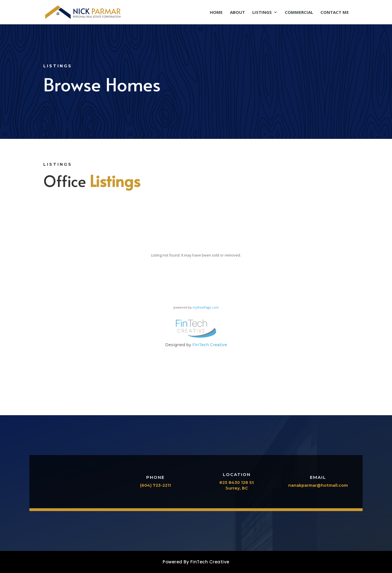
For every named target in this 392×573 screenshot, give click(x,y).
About (237, 13)
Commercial (299, 13)
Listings (262, 13)
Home (216, 13)
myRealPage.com (206, 307)
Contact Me (335, 13)
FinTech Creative (210, 345)
